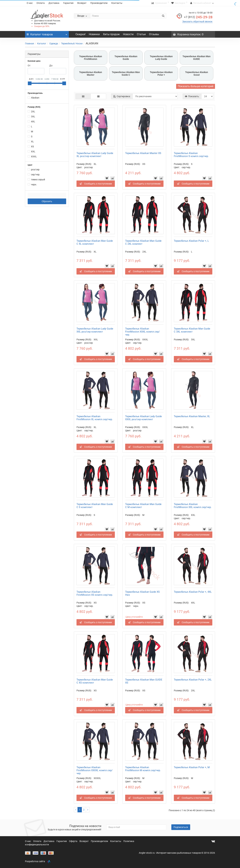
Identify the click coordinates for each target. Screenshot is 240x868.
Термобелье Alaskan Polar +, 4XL (193, 592)
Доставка (54, 3)
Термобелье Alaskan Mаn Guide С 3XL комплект (192, 330)
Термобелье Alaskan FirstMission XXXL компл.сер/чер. (142, 332)
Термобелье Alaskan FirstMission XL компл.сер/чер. (95, 418)
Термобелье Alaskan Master (91, 73)
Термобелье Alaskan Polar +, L (191, 241)
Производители (99, 3)
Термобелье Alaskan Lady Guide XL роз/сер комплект (95, 155)
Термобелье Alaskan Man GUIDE (196, 58)
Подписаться (181, 827)
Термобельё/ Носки (72, 43)
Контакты (117, 3)
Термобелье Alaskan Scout (197, 73)
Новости (128, 34)
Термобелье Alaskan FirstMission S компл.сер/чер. (191, 155)
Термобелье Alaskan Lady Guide (161, 58)
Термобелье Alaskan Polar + (161, 73)
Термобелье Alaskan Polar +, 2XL (193, 680)
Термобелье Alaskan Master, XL (192, 416)
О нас (30, 3)
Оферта (73, 841)
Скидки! (80, 34)
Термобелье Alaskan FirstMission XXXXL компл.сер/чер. (94, 770)
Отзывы (154, 34)
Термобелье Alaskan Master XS (143, 153)
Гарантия (68, 3)
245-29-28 (198, 17)
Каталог (42, 43)
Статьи (141, 34)
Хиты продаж (111, 34)
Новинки (94, 34)
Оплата (41, 3)
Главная (29, 43)
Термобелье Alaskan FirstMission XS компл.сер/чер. (95, 593)
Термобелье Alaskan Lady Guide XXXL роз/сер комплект (143, 418)
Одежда (54, 43)
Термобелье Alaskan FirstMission (91, 58)
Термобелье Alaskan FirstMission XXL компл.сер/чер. (193, 506)
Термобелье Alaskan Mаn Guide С (126, 73)
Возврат (82, 3)
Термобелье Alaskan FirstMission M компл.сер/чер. (143, 769)
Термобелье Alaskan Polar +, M (192, 767)
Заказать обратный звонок (197, 21)
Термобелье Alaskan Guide (126, 58)
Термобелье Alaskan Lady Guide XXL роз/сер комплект (95, 330)
